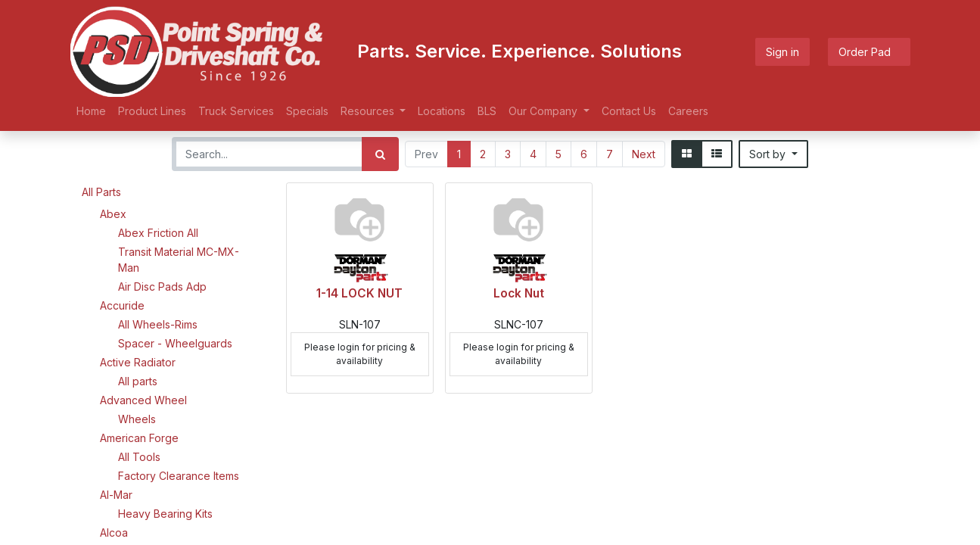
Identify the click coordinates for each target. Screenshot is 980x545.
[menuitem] (91, 111)
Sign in (782, 52)
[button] (773, 154)
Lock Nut (519, 293)
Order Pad (869, 52)
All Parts (101, 192)
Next (644, 154)
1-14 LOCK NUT (359, 293)
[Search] (380, 154)
